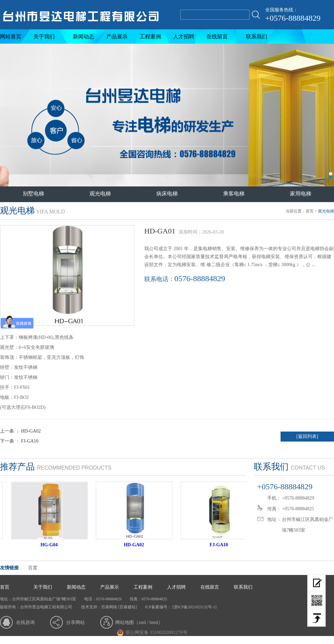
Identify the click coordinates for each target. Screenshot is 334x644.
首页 (310, 211)
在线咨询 (25, 622)
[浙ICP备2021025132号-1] (194, 607)
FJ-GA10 (30, 441)
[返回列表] (307, 436)
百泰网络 (109, 607)
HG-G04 (52, 545)
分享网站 (75, 622)
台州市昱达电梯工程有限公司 (167, 115)
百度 (33, 568)
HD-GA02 (31, 431)
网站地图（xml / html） (139, 622)
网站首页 (11, 37)
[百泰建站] (128, 607)
